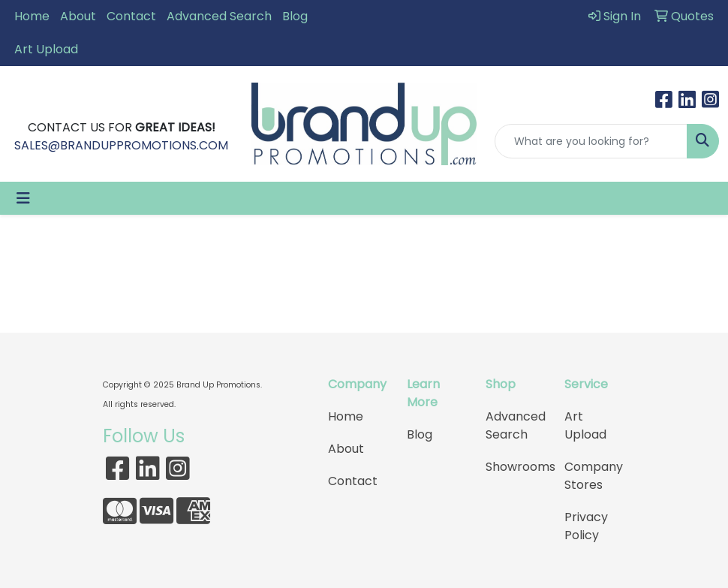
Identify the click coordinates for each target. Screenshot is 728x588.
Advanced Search (219, 16)
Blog (295, 16)
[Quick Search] (591, 141)
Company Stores (594, 476)
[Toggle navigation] (23, 198)
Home (32, 16)
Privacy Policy (586, 526)
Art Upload (46, 49)
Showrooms (516, 467)
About (78, 16)
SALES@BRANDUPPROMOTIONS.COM (121, 145)
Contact (131, 16)
